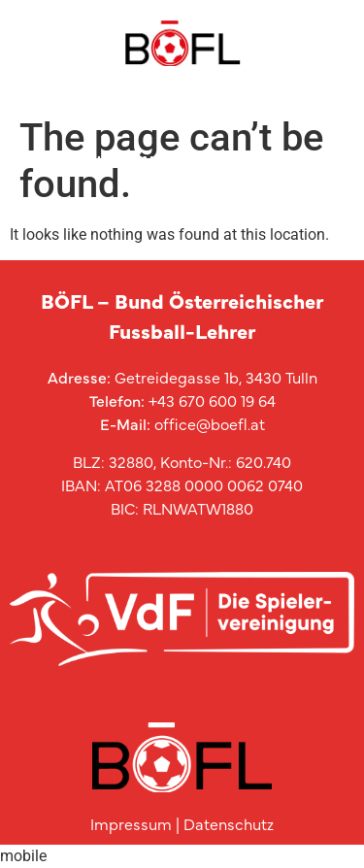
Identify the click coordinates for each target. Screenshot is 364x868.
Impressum (131, 823)
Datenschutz (229, 823)
